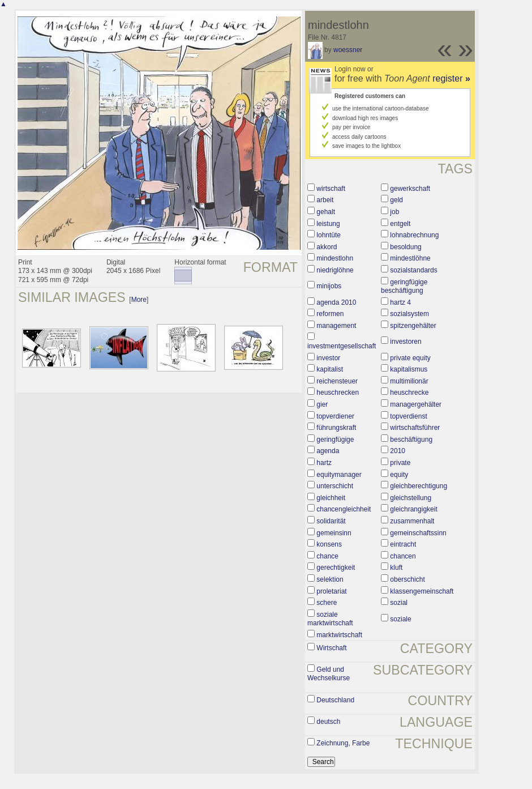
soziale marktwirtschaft (330, 619)
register (451, 78)
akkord (327, 247)
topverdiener (335, 416)
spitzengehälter (413, 326)
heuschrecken (338, 393)
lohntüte (329, 235)
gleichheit (331, 498)
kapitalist (330, 369)
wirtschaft (331, 189)
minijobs (329, 286)
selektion (330, 579)
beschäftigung (411, 440)
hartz (324, 463)
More (139, 300)
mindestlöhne (410, 258)
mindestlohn (335, 258)
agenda (328, 451)
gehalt (326, 212)
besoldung (406, 247)
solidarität (331, 521)
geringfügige (335, 440)
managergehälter (416, 404)
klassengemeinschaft (422, 591)
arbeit (325, 200)
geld (396, 200)
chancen (403, 556)
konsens (329, 544)
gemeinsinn (334, 533)
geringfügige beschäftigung (404, 287)
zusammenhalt (412, 521)
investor (328, 358)
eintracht (403, 544)
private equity (410, 358)
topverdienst (408, 416)
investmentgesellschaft (342, 346)
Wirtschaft (331, 648)
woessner (348, 50)
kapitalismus (409, 369)
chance (327, 556)
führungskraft (336, 428)
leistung (328, 224)
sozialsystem (409, 314)
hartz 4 (400, 302)
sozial (399, 603)
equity (399, 475)
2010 (398, 451)
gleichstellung (411, 498)
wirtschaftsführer (415, 428)
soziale (400, 619)
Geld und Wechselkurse (329, 674)
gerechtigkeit (336, 568)
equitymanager (339, 475)
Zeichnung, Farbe (343, 743)
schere (327, 603)
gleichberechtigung (419, 486)
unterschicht (335, 486)
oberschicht (407, 579)
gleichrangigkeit (413, 509)
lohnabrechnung (414, 235)
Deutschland (335, 700)
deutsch (328, 722)
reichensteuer (337, 381)
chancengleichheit (344, 509)
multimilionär (409, 381)
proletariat (331, 591)
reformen (330, 314)
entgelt (400, 224)
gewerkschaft (410, 189)
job (394, 212)
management (336, 326)
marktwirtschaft (339, 635)
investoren (406, 342)
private (400, 463)
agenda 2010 (336, 302)
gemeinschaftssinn (418, 533)
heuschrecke (409, 393)
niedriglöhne (335, 270)
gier (322, 404)
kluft (396, 568)
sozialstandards (413, 270)
